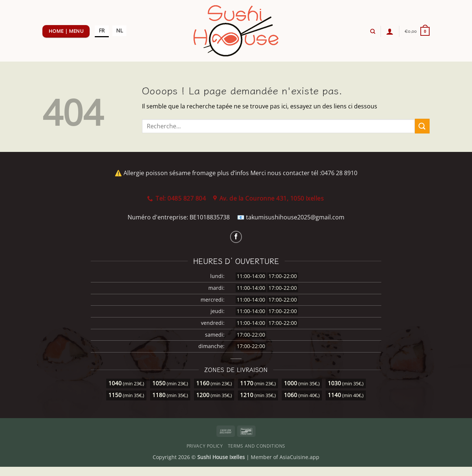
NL (119, 30)
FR (102, 30)
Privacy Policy (205, 446)
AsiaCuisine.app (299, 457)
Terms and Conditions (257, 446)
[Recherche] (373, 31)
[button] (390, 31)
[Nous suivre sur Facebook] (236, 237)
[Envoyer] (422, 126)
